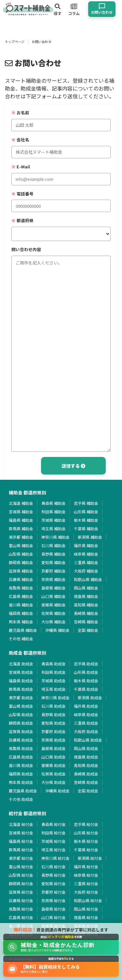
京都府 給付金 (54, 892)
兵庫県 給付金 (21, 900)
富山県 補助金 (21, 545)
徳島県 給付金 (86, 917)
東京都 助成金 (21, 697)
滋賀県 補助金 (21, 571)
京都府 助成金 (54, 731)
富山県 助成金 (21, 706)
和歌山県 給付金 (88, 900)
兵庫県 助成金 (21, 740)
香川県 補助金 (21, 605)
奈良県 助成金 (54, 740)
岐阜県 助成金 (86, 714)
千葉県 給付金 (86, 850)
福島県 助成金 (21, 681)
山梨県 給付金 (21, 875)
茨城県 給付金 (54, 841)
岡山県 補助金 (86, 588)
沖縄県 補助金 (57, 630)
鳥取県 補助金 (21, 588)
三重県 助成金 (86, 723)
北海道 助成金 (21, 664)
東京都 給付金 (21, 858)
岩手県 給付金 (86, 824)
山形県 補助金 (86, 511)
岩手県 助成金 (86, 664)
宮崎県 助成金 (86, 782)
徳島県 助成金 (86, 757)
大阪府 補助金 (86, 571)
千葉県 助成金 (86, 689)
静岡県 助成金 (21, 723)
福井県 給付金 (86, 866)
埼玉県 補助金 (54, 528)
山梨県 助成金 (21, 714)
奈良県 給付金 (54, 900)
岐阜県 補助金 (86, 554)
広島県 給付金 (21, 917)
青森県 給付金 (54, 824)
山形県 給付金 (86, 833)
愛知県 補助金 (54, 562)
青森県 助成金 (54, 664)
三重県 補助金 (86, 562)
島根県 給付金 (54, 909)
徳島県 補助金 (86, 596)
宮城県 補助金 (21, 511)
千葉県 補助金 (86, 528)
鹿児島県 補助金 (23, 630)
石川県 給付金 (54, 866)
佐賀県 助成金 (54, 774)
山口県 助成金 (54, 757)
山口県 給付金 (54, 917)
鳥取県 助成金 (21, 748)
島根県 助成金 (54, 748)
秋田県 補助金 (54, 511)
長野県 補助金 (54, 554)
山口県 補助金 (54, 596)
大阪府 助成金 (86, 731)
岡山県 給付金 (86, 909)
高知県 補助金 (86, 605)
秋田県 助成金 (54, 672)
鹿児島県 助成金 (23, 791)
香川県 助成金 (21, 765)
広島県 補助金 (21, 596)
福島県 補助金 (21, 520)
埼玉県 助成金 (54, 689)
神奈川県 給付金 (55, 858)
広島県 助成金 (21, 757)
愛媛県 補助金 (54, 605)
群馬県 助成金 (21, 689)
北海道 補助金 (21, 503)
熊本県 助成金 (21, 782)
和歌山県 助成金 (88, 740)
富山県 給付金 (21, 866)
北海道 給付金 (21, 824)
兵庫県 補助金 (21, 579)
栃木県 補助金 (86, 520)
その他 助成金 (21, 799)
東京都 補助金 (21, 537)
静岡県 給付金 (21, 883)
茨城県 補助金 (54, 520)
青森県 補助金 (54, 503)
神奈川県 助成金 (55, 697)
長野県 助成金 (54, 714)
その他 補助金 (21, 639)
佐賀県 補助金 (54, 613)
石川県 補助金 (54, 545)
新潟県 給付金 (90, 858)
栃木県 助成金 (86, 681)
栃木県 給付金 (86, 841)
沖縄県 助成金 (57, 791)
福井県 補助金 (86, 545)
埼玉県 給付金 (54, 850)
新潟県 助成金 (90, 697)
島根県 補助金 (54, 588)
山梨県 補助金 (21, 554)
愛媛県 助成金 (54, 765)
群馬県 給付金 (21, 850)
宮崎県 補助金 (86, 622)
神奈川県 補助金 (55, 537)
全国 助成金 (88, 791)
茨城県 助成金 (54, 681)
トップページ (15, 42)
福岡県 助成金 (21, 774)
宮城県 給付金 (21, 833)
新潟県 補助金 (90, 537)
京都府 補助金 (54, 571)
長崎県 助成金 (86, 774)
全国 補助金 (88, 630)
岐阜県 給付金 (86, 875)
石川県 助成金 (54, 706)
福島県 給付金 (21, 841)
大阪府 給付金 (86, 892)
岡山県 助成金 (86, 748)
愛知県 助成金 (54, 723)
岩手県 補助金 (86, 503)
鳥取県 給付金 (21, 909)
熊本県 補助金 (21, 622)
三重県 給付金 (86, 883)
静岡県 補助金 (21, 562)
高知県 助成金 (86, 765)
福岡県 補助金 (21, 613)
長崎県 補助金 (86, 613)
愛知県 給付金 (54, 883)
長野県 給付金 (54, 875)
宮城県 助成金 (21, 672)
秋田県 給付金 (54, 833)
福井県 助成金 (86, 706)
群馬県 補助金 (21, 528)
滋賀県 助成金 (21, 731)
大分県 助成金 (54, 782)
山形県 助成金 (86, 672)
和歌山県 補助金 (88, 579)
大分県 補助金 (54, 622)
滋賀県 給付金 (21, 892)
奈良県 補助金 (54, 579)
